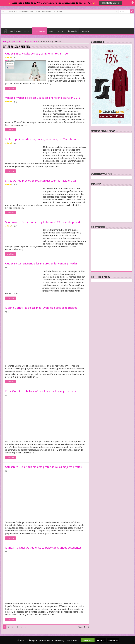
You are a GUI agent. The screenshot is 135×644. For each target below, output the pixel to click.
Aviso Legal (13, 11)
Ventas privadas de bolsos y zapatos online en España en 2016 (43, 98)
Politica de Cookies (26, 11)
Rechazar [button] (101, 640)
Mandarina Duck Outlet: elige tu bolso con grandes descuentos (43, 548)
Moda (27, 31)
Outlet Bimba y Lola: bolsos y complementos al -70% (37, 54)
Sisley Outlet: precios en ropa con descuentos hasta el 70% (41, 181)
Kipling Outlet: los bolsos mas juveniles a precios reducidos (41, 308)
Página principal (12, 42)
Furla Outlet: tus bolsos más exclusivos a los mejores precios (42, 391)
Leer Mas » (10, 88)
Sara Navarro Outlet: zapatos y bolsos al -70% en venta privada (43, 222)
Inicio (4, 11)
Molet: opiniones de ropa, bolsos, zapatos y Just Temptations (42, 139)
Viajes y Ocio (72, 31)
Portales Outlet (16, 31)
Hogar (51, 31)
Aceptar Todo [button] (88, 640)
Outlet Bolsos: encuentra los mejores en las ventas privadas (41, 264)
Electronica (85, 31)
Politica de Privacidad (44, 11)
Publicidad (58, 11)
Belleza (60, 31)
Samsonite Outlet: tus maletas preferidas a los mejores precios (43, 467)
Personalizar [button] (113, 640)
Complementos (39, 31)
